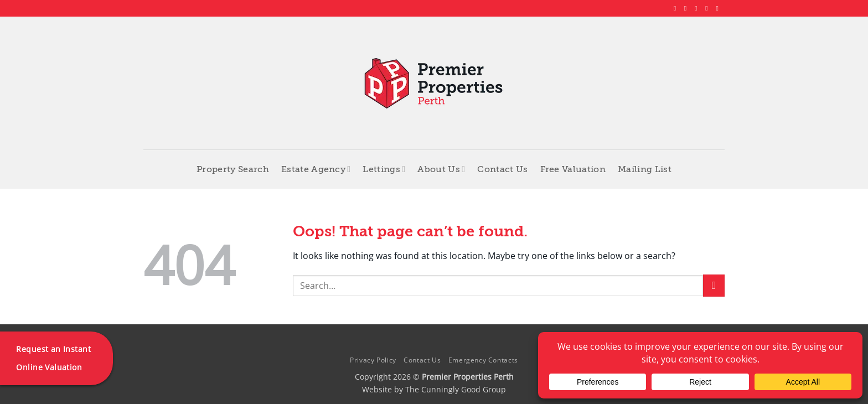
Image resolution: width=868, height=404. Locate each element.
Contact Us (502, 169)
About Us (441, 169)
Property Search (233, 169)
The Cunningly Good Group (456, 389)
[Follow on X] (698, 8)
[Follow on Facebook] (677, 8)
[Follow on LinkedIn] (709, 8)
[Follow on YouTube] (719, 8)
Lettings (384, 169)
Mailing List (645, 169)
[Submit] (714, 285)
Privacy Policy (373, 360)
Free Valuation (573, 169)
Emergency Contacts (483, 360)
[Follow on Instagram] (688, 8)
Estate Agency (316, 169)
